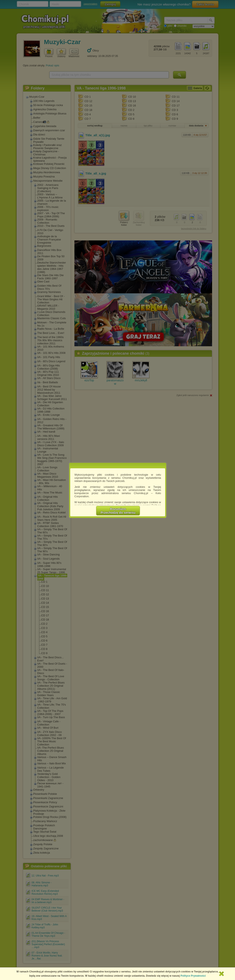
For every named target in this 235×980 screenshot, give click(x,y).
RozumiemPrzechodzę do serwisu (118, 511)
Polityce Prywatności (193, 976)
